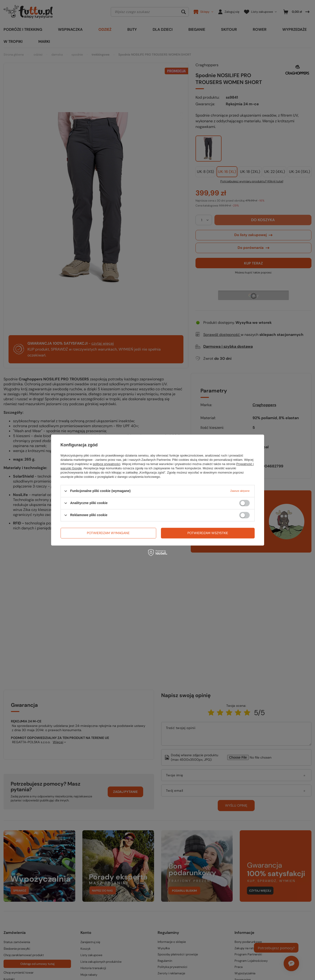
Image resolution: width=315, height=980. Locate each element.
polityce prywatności (106, 464)
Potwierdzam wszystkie (208, 533)
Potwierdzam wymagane (108, 533)
